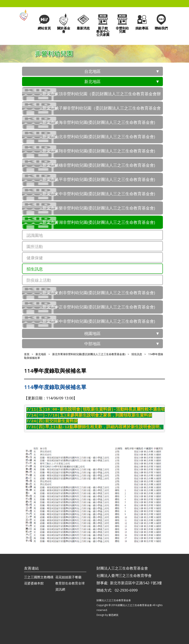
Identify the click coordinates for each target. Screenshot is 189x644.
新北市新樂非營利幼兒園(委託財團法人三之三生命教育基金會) (99, 208)
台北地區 (92, 71)
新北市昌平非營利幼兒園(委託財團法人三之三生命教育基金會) (99, 179)
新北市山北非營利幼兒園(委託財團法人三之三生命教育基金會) (99, 137)
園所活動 (35, 247)
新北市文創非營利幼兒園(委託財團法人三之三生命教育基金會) (99, 293)
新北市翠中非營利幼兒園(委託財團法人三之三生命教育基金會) (99, 321)
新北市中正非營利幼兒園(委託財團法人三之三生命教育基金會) (99, 307)
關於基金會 (64, 23)
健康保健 (35, 258)
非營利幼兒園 (122, 23)
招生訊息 (35, 269)
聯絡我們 (161, 22)
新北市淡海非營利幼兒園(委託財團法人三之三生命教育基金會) (99, 122)
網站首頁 (44, 22)
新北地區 (92, 81)
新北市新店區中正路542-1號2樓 (136, 583)
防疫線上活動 (39, 280)
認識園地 (35, 235)
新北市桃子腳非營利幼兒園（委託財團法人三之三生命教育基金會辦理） (102, 110)
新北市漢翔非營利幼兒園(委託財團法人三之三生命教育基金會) (99, 151)
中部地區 (92, 344)
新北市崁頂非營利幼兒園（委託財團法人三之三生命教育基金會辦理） (102, 96)
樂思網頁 (113, 615)
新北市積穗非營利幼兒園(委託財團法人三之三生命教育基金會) (99, 165)
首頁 (27, 354)
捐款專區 (142, 22)
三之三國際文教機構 (39, 577)
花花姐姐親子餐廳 (68, 577)
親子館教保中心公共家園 (103, 25)
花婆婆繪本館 (34, 583)
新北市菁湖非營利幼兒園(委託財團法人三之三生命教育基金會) (99, 222)
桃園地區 (92, 333)
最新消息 (83, 22)
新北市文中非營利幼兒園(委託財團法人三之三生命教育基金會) (99, 194)
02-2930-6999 (126, 590)
